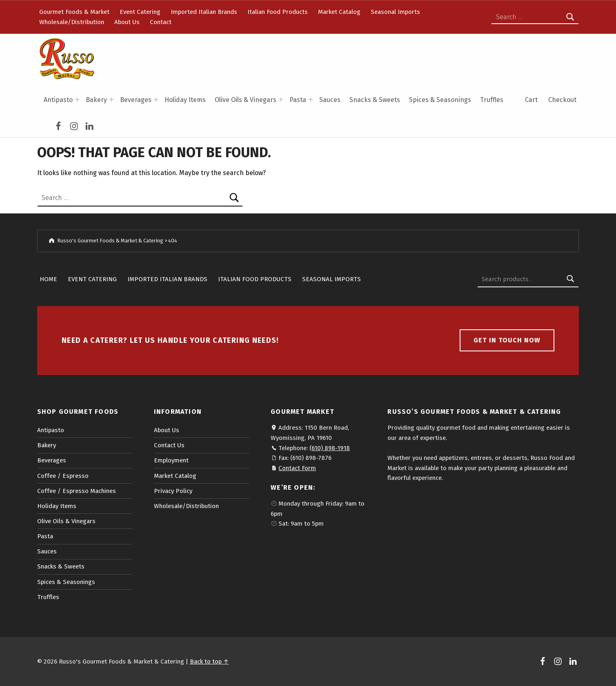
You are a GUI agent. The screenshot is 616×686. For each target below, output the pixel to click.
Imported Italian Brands (204, 12)
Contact (161, 22)
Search (570, 279)
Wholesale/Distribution (72, 22)
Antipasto (58, 100)
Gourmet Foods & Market (74, 12)
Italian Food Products (278, 12)
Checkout (562, 100)
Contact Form (297, 468)
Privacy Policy (173, 491)
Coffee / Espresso (63, 476)
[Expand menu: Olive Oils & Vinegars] (281, 100)
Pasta (298, 100)
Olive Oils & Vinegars (246, 100)
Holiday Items (185, 100)
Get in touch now (507, 340)
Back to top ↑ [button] (209, 662)
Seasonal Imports (395, 12)
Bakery (96, 100)
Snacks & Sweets (375, 100)
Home (48, 279)
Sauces (330, 100)
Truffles (492, 100)
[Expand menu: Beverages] (156, 100)
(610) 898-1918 (330, 448)
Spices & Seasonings (440, 100)
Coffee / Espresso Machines (77, 491)
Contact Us (169, 445)
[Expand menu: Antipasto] (77, 100)
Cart (531, 100)
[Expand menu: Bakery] (111, 100)
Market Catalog (339, 12)
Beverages (136, 100)
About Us (127, 22)
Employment (171, 460)
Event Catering (140, 12)
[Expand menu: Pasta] (311, 100)
